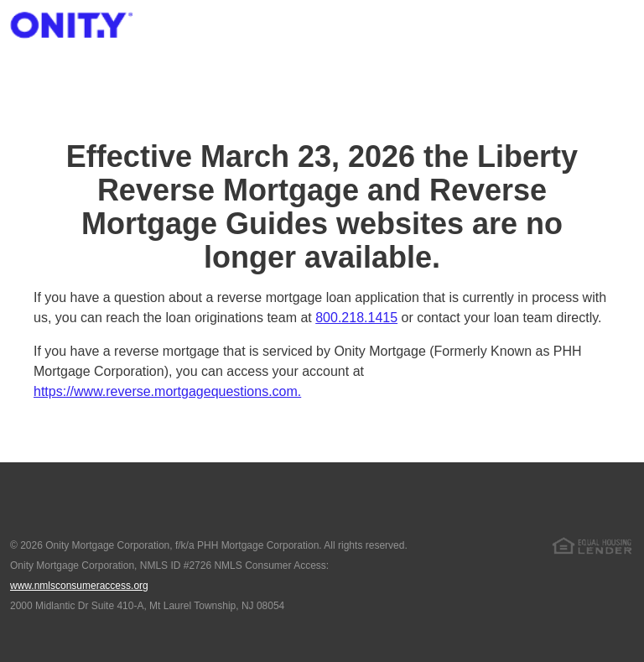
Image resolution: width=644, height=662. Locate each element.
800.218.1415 (356, 318)
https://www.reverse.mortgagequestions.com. (167, 391)
